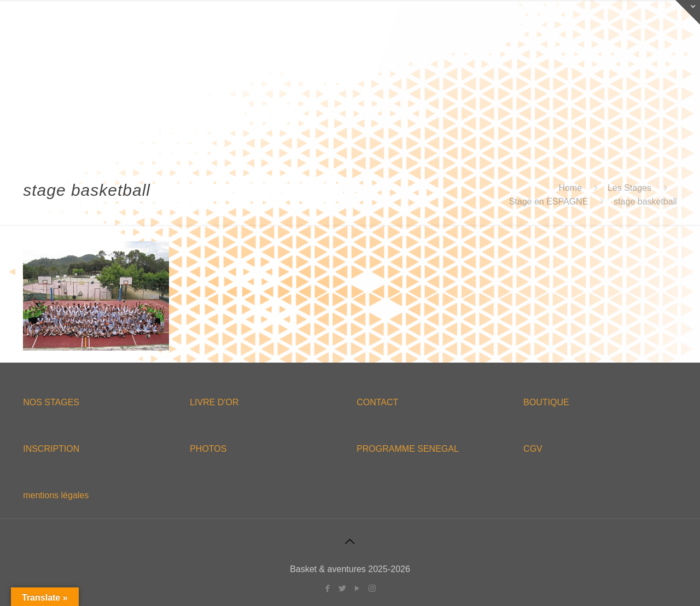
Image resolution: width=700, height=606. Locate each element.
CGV (533, 449)
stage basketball (645, 202)
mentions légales (56, 495)
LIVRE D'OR (214, 402)
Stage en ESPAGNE (549, 202)
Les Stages (629, 188)
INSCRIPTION (51, 449)
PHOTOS (208, 449)
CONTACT (377, 402)
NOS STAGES (51, 402)
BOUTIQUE (546, 402)
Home (570, 188)
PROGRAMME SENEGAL (408, 449)
